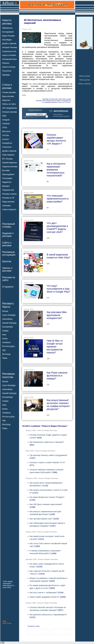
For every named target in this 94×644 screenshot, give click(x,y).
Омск (4, 335)
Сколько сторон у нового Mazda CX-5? (47, 462)
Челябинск (6, 342)
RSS (4, 621)
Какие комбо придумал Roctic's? (44, 597)
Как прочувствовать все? (41, 519)
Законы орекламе (7, 269)
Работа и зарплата (85, 84)
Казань (5, 339)
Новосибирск (7, 319)
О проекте (8, 287)
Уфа (4, 350)
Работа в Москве (85, 76)
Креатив (7, 261)
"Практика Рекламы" (64, 102)
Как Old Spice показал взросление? (46, 504)
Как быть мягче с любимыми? (43, 592)
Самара (5, 331)
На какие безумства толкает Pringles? (47, 497)
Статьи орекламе (7, 86)
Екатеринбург (8, 327)
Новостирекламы (7, 22)
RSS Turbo (7, 623)
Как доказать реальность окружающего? (48, 614)
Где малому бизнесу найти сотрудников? (49, 455)
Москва (5, 311)
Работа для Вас (85, 80)
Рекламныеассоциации (9, 253)
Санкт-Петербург (9, 315)
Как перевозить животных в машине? (47, 442)
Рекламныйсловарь (8, 225)
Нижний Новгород (9, 323)
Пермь (5, 358)
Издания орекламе (8, 235)
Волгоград (6, 354)
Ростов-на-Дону (8, 346)
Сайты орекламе (7, 244)
